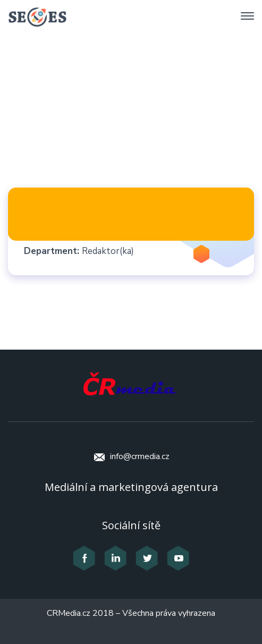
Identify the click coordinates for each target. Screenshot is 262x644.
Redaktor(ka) (108, 251)
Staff (112, 115)
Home (66, 115)
